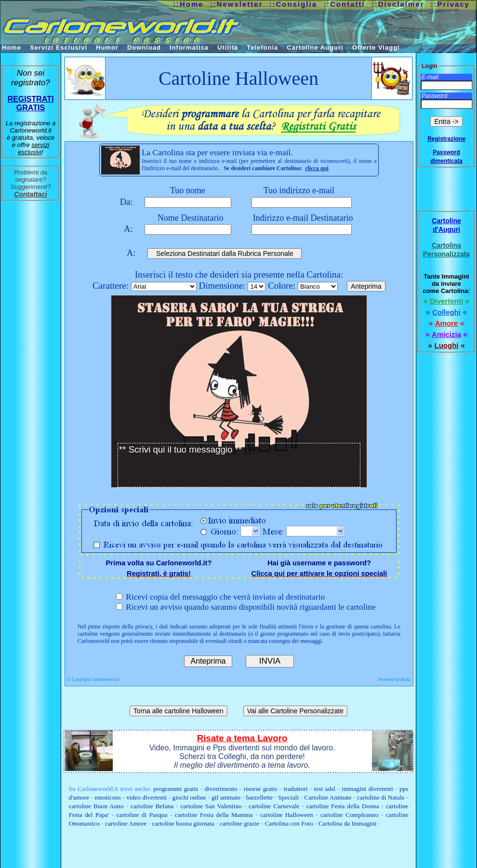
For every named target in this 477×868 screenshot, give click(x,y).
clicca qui (317, 168)
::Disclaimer (398, 4)
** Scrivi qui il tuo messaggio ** (239, 465)
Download (144, 47)
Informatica (189, 47)
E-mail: (431, 77)
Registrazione (446, 139)
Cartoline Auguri (315, 47)
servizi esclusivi (33, 148)
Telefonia (262, 47)
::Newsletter (237, 4)
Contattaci (30, 194)
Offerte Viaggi (376, 47)
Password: (435, 96)
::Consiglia (293, 4)
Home (12, 47)
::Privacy (450, 4)
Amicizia (446, 334)
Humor (107, 47)
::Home (188, 4)
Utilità (228, 47)
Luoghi (447, 345)
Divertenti (446, 301)
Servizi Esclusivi (59, 47)
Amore (447, 323)
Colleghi (446, 312)
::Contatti (344, 4)
